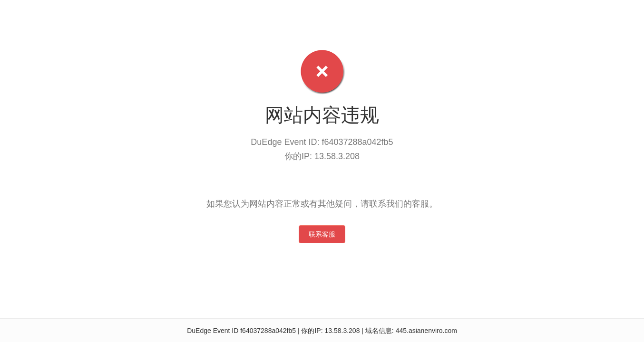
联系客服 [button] (322, 234)
